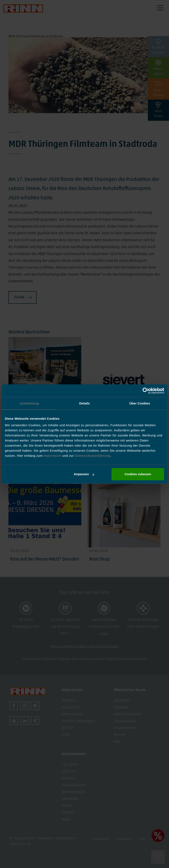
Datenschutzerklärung (93, 456)
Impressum (53, 456)
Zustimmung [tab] (29, 403)
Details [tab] (84, 403)
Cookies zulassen (138, 474)
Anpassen (84, 474)
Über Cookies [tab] (140, 403)
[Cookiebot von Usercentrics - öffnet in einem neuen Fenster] (146, 391)
